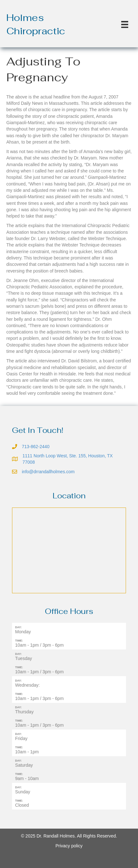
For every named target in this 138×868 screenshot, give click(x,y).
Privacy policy (69, 846)
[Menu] (125, 24)
